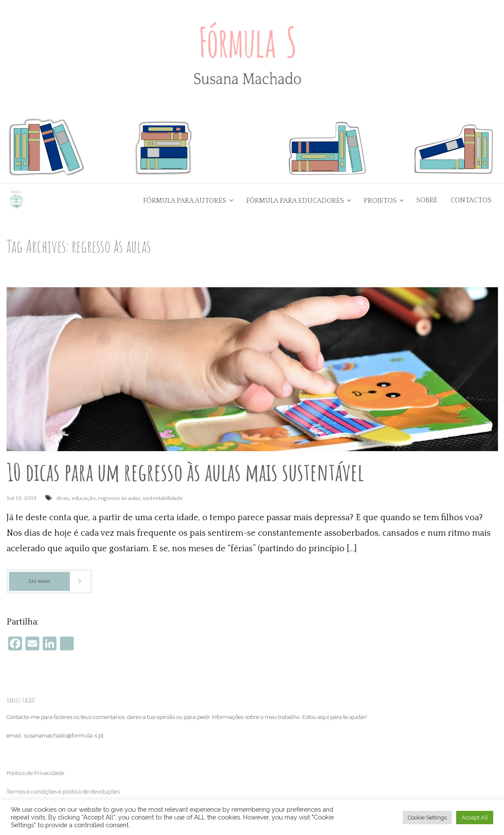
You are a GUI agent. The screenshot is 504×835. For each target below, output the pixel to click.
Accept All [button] (475, 818)
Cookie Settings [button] (427, 818)
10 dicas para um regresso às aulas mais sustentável (185, 472)
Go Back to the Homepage (362, 246)
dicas (63, 498)
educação (84, 498)
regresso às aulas (119, 498)
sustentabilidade (163, 498)
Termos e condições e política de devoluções (63, 792)
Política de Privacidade (35, 773)
